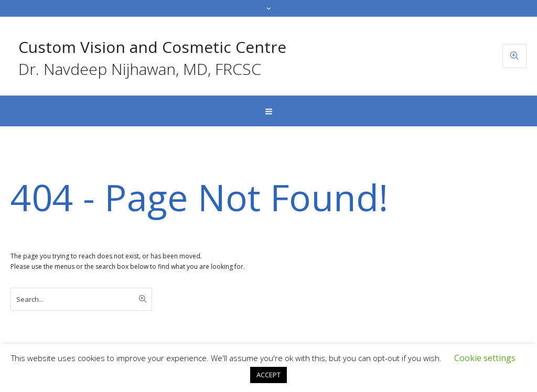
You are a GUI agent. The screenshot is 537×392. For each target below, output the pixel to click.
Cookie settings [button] (485, 358)
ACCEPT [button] (268, 375)
